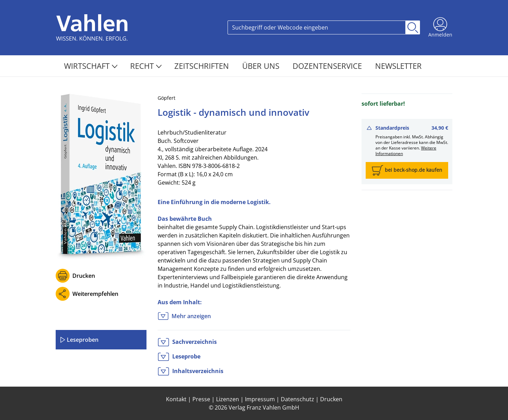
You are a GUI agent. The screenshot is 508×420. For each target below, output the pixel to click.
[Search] (317, 27)
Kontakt (176, 399)
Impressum (260, 399)
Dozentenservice (328, 66)
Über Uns (262, 66)
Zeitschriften (203, 66)
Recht (146, 66)
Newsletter (398, 66)
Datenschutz (297, 399)
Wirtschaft (91, 66)
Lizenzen (228, 399)
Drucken (84, 276)
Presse (201, 399)
